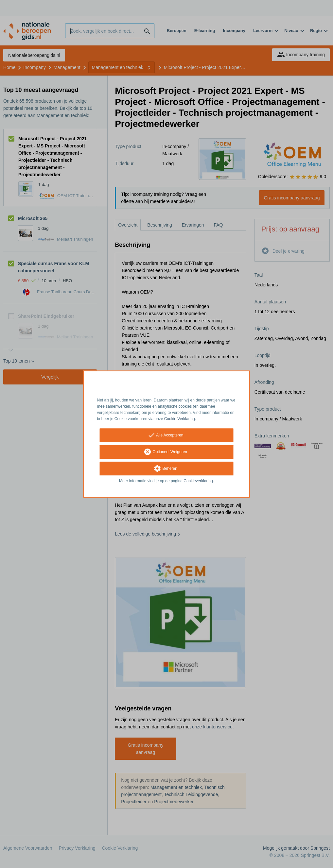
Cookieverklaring (198, 481)
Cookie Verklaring (180, 419)
